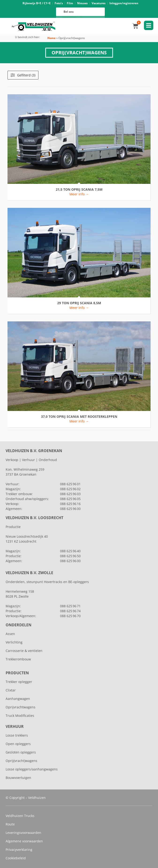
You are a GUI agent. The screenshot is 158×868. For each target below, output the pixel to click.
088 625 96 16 (73, 16)
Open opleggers (18, 744)
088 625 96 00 (73, 17)
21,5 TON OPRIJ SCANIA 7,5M (79, 190)
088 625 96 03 (70, 494)
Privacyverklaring (19, 850)
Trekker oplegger (19, 682)
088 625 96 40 (70, 551)
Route (10, 824)
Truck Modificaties (20, 716)
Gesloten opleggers (21, 752)
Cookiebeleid (16, 858)
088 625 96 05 (70, 499)
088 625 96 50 (70, 556)
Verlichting (14, 642)
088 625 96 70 (70, 616)
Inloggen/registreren (124, 3)
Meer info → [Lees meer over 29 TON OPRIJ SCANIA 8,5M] (79, 308)
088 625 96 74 (70, 611)
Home (51, 38)
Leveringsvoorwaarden (23, 833)
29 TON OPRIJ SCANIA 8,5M (79, 303)
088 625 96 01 (70, 484)
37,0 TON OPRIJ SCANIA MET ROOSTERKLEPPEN (79, 417)
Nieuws (82, 3)
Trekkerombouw (18, 659)
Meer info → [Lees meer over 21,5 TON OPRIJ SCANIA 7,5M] (79, 194)
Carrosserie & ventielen (24, 651)
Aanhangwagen (18, 699)
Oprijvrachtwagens (21, 707)
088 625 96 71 (70, 606)
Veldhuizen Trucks (20, 816)
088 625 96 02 (70, 489)
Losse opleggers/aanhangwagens (32, 769)
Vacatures (99, 3)
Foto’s (59, 3)
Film (70, 3)
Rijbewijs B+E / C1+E (37, 3)
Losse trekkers (17, 735)
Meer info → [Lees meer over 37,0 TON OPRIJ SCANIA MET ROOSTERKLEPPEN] (79, 421)
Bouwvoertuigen (18, 778)
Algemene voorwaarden (24, 841)
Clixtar (11, 690)
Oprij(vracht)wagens (21, 761)
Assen (10, 634)
